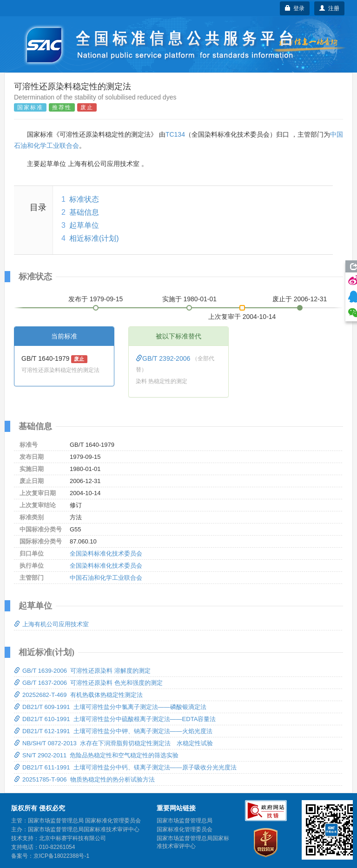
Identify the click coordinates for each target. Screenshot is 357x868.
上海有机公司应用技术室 (51, 624)
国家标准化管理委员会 (185, 829)
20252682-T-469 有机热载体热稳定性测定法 (78, 695)
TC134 (175, 134)
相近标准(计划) (94, 238)
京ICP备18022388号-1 (61, 856)
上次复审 (242, 315)
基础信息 (84, 212)
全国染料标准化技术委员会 (106, 553)
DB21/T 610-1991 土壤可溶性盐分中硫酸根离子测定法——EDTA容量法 (115, 719)
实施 (190, 299)
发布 (96, 299)
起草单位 (84, 225)
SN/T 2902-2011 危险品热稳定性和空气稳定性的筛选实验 (96, 755)
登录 (295, 8)
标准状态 (84, 199)
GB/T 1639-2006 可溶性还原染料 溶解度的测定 (82, 671)
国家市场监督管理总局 (185, 821)
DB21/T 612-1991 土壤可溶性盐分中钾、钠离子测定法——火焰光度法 (113, 731)
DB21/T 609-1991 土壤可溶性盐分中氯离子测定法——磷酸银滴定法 (110, 707)
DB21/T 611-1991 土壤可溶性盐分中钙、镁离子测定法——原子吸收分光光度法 (125, 767)
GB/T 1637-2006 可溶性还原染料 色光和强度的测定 (88, 683)
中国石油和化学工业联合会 (106, 578)
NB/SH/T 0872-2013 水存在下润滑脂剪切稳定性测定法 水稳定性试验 (113, 743)
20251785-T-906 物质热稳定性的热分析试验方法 (84, 779)
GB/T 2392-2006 (164, 358)
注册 (329, 8)
